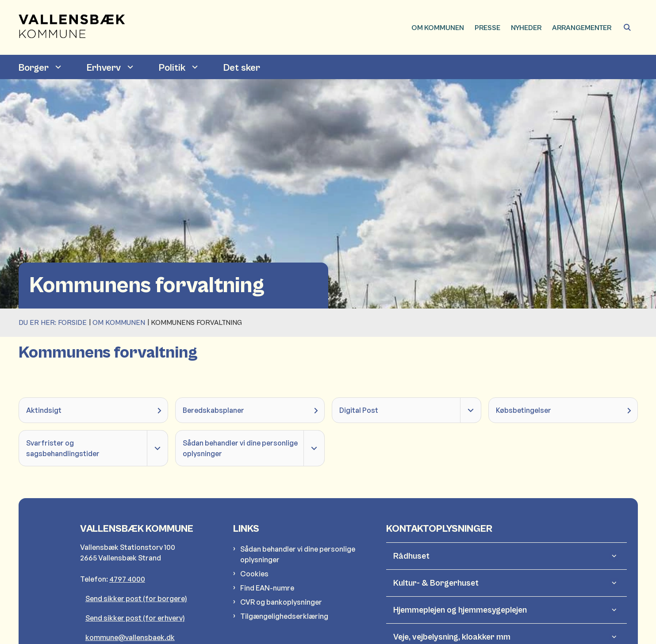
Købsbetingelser (524, 410)
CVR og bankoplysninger (281, 602)
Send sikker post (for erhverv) (135, 618)
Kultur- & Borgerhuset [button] (436, 583)
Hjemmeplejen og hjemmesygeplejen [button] (460, 610)
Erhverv (104, 68)
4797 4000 (127, 579)
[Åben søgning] (627, 27)
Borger (34, 68)
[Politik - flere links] (194, 67)
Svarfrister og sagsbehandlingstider (63, 448)
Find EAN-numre (267, 588)
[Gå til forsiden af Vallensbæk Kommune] (72, 27)
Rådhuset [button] (411, 556)
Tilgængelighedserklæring (284, 616)
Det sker (242, 68)
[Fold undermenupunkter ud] (471, 410)
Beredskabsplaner (213, 410)
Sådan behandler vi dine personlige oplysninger (240, 448)
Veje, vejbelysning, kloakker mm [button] (452, 637)
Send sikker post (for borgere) (136, 598)
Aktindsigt (44, 410)
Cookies (254, 574)
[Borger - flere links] (57, 67)
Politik (172, 68)
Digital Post (359, 410)
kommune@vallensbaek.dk (130, 637)
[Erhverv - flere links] (129, 67)
